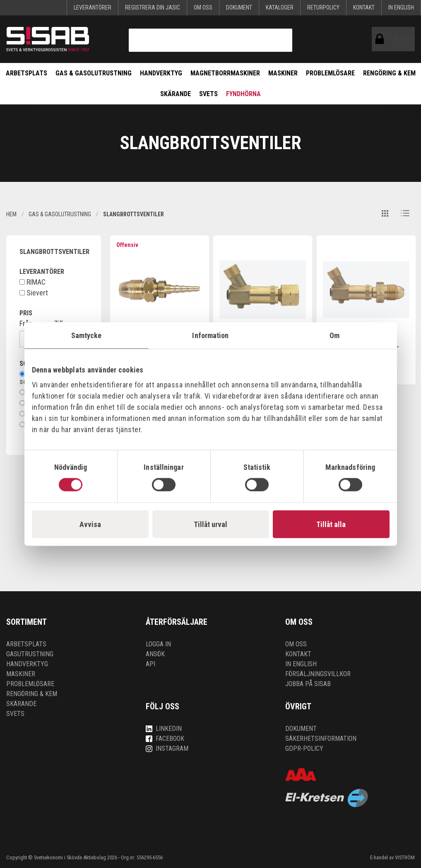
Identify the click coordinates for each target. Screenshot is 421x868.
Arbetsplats (26, 73)
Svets (208, 94)
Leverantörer (93, 7)
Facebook (165, 739)
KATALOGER (280, 7)
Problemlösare (330, 73)
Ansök (155, 654)
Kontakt (364, 7)
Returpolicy (323, 7)
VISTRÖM (405, 857)
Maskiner (283, 73)
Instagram (167, 748)
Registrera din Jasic (153, 7)
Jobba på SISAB (308, 684)
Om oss (203, 7)
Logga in (158, 644)
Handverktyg (161, 73)
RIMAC (32, 282)
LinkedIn (164, 729)
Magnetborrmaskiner (225, 73)
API (150, 664)
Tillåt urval (210, 524)
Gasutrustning (30, 654)
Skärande (176, 94)
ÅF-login (381, 39)
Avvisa (90, 524)
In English (401, 7)
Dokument (239, 7)
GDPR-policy (304, 748)
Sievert (34, 293)
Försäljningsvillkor (318, 674)
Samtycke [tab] (87, 335)
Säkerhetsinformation (321, 739)
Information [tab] (210, 335)
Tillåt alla (331, 524)
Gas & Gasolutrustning (94, 73)
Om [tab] (334, 335)
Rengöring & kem (389, 73)
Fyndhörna (243, 94)
